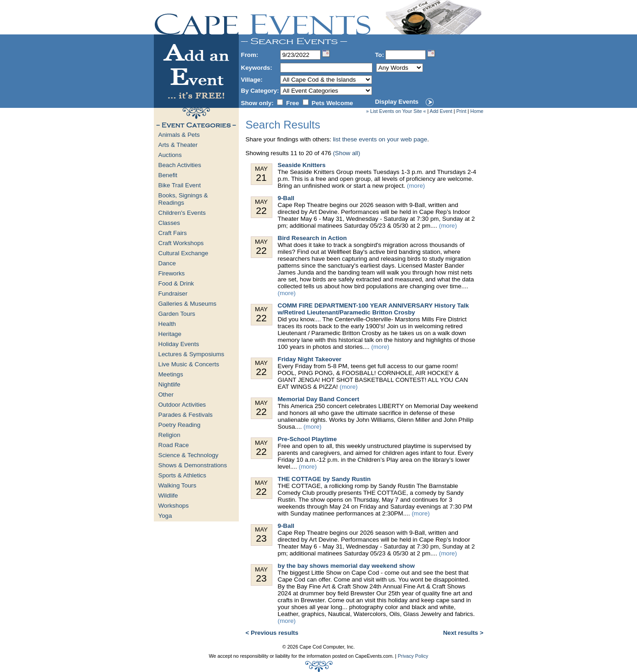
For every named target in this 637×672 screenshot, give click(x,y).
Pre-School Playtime (307, 439)
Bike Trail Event (180, 185)
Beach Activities (180, 165)
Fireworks (172, 273)
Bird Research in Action (313, 238)
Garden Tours (177, 314)
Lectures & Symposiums (192, 354)
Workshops (174, 506)
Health (167, 324)
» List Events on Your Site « (396, 111)
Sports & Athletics (182, 475)
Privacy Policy (413, 656)
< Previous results (272, 633)
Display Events (397, 102)
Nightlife (169, 384)
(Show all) (347, 153)
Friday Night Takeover (310, 359)
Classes (169, 223)
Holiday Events (179, 344)
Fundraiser (173, 294)
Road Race (174, 445)
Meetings (171, 374)
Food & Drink (176, 283)
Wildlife (168, 496)
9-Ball (286, 198)
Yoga (165, 516)
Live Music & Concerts (189, 364)
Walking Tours (178, 485)
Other (166, 395)
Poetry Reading (180, 425)
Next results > (463, 633)
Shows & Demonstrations (193, 465)
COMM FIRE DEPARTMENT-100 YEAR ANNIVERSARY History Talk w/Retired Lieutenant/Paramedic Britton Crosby (373, 309)
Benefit (168, 175)
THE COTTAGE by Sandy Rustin (324, 479)
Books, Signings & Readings (183, 199)
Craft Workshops (181, 243)
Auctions (170, 155)
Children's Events (182, 213)
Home (477, 111)
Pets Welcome (333, 103)
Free (293, 103)
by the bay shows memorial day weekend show (347, 566)
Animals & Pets (179, 135)
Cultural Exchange (183, 253)
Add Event (441, 111)
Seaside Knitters (302, 165)
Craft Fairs (173, 233)
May (262, 174)
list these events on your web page (380, 139)
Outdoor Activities (182, 405)
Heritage (170, 334)
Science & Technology (189, 455)
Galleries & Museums (188, 304)
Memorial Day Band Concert (319, 399)
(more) (416, 186)
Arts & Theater (178, 145)
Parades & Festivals (186, 415)
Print (461, 111)
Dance (167, 263)
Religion (169, 435)
